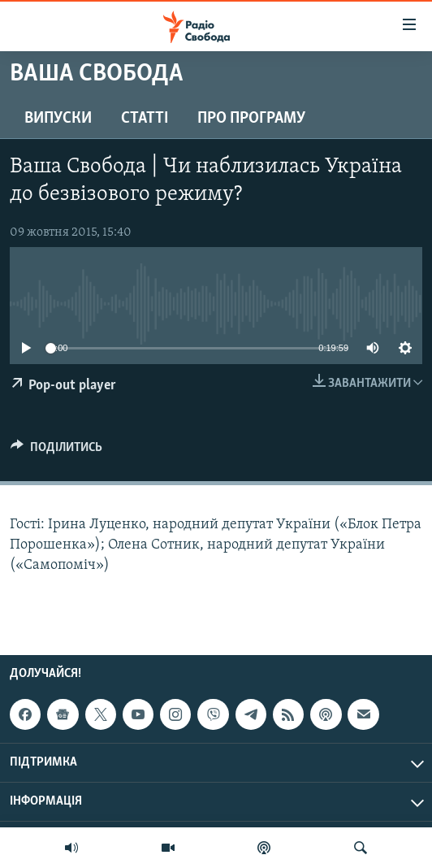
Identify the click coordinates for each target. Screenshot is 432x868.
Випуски (58, 119)
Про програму (251, 119)
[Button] (56, 451)
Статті (145, 119)
